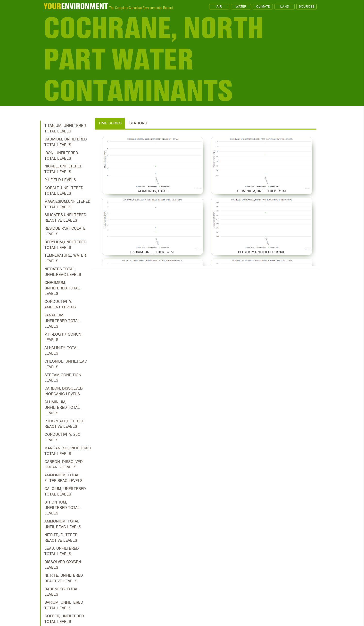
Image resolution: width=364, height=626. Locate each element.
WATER (241, 6)
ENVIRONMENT (76, 6)
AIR (219, 6)
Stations (138, 123)
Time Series (110, 123)
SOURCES (307, 6)
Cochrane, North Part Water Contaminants (154, 59)
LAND (285, 6)
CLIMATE (263, 6)
